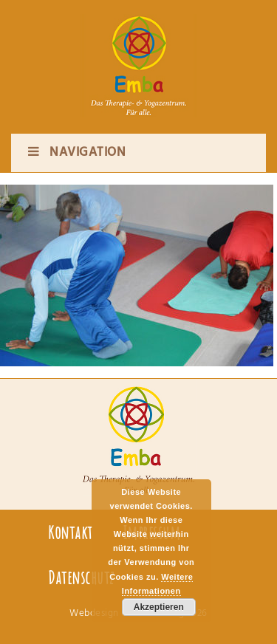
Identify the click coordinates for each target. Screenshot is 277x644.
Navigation (76, 153)
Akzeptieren (159, 607)
